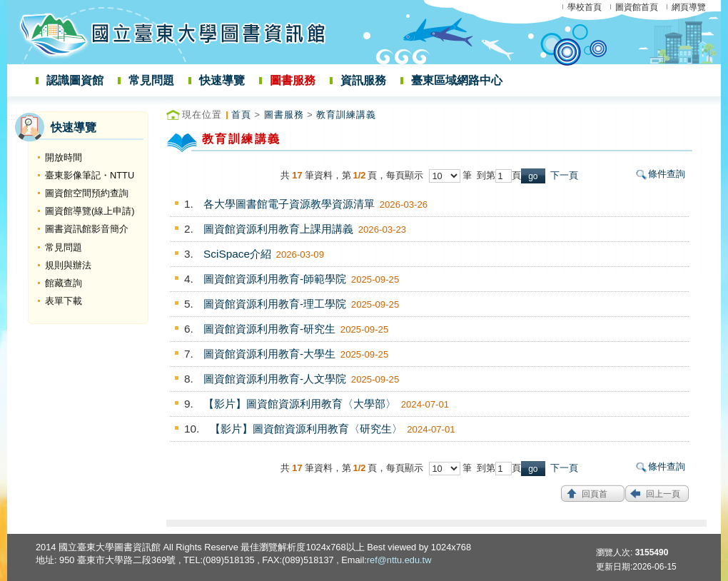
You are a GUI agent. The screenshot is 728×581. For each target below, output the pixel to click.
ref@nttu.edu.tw (399, 560)
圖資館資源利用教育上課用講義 (278, 229)
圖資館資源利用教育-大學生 (269, 354)
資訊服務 (363, 80)
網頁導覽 (689, 7)
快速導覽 (222, 80)
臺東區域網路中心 (457, 80)
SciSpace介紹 (237, 254)
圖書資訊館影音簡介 (87, 229)
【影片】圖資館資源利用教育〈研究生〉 (306, 429)
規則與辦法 (68, 265)
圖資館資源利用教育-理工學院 (275, 304)
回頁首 (595, 494)
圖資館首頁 (637, 7)
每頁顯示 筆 (431, 175)
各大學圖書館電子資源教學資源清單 (289, 204)
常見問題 (151, 80)
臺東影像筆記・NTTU (90, 175)
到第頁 (499, 175)
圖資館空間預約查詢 (87, 193)
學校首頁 (585, 7)
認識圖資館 (75, 80)
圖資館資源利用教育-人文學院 (275, 379)
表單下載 (64, 301)
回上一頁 (663, 494)
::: (12, 117)
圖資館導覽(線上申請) (90, 211)
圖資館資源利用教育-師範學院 (275, 279)
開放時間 (64, 157)
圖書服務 (293, 80)
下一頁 (564, 175)
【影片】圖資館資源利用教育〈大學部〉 (300, 404)
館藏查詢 (64, 283)
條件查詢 (667, 174)
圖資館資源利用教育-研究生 (269, 329)
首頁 (241, 115)
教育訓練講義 (346, 115)
